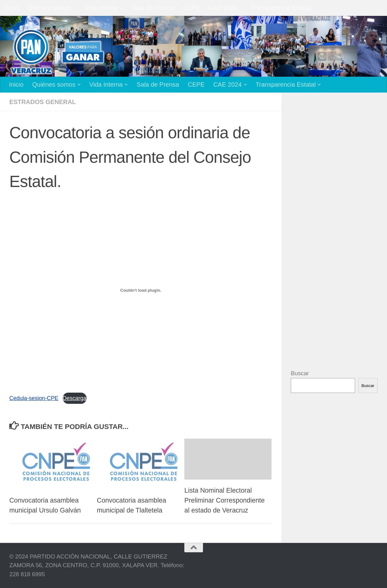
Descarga (75, 398)
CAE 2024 (223, 8)
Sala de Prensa (153, 8)
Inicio (12, 8)
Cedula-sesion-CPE (34, 398)
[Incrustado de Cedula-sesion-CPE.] (141, 290)
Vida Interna (101, 8)
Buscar (300, 373)
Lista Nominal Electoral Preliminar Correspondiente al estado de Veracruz (225, 500)
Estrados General (43, 102)
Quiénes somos (49, 8)
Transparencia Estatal (281, 8)
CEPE (191, 8)
